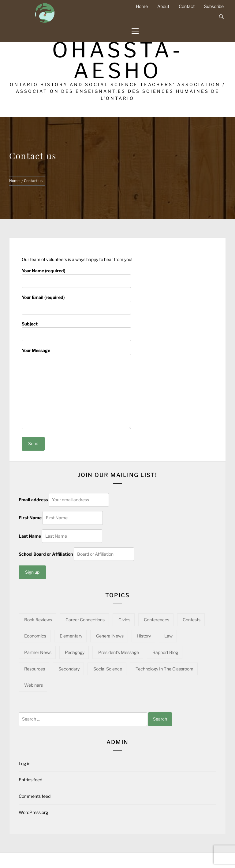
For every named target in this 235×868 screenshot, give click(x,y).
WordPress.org (33, 812)
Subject (76, 329)
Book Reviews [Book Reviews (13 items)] (38, 620)
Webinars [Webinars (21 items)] (34, 685)
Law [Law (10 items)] (168, 636)
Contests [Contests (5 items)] (192, 620)
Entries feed (30, 780)
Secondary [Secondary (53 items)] (69, 669)
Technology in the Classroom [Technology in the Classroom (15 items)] (164, 669)
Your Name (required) (76, 276)
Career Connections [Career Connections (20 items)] (85, 620)
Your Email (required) (76, 302)
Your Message (76, 389)
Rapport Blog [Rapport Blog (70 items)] (165, 652)
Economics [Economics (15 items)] (35, 636)
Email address (33, 500)
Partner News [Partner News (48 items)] (38, 652)
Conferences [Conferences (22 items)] (157, 620)
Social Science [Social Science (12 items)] (108, 669)
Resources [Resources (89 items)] (35, 669)
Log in (24, 763)
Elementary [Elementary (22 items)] (71, 636)
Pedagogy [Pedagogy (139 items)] (75, 652)
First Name (30, 518)
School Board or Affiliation (46, 554)
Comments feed (35, 796)
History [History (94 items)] (144, 636)
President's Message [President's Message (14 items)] (119, 652)
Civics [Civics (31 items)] (124, 620)
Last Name (30, 536)
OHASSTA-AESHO (118, 60)
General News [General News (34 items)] (110, 636)
